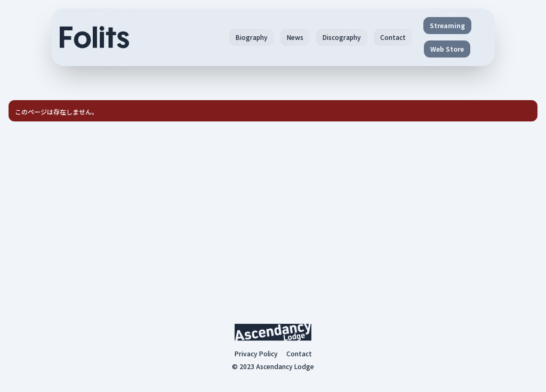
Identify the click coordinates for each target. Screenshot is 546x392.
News (295, 37)
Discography (342, 37)
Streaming (447, 25)
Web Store (447, 49)
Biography (252, 37)
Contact (393, 37)
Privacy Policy (256, 354)
